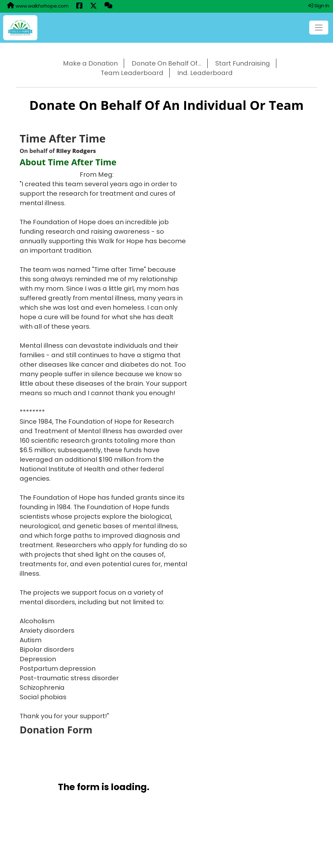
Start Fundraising (243, 63)
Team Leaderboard (132, 73)
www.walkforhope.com (38, 6)
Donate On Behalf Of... (166, 63)
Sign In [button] (319, 6)
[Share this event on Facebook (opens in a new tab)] (79, 6)
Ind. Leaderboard (205, 73)
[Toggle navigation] (319, 28)
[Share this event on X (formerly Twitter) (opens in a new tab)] (93, 6)
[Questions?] (108, 6)
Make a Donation (90, 63)
